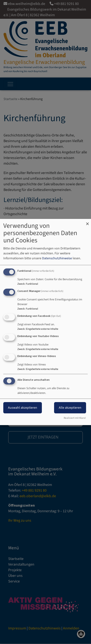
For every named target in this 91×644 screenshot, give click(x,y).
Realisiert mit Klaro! (75, 418)
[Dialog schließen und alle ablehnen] (87, 222)
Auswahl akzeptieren (23, 408)
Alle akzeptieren (70, 408)
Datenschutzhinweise (57, 258)
